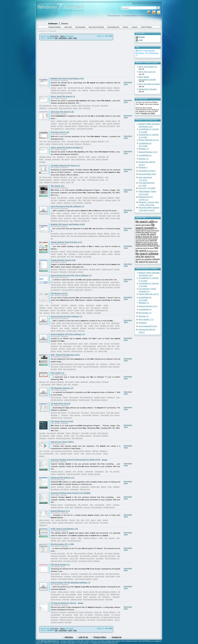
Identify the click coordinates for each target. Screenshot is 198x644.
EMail (117, 198)
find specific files (82, 282)
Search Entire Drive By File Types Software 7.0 (71, 275)
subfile (59, 323)
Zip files (72, 326)
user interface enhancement (61, 451)
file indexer (65, 489)
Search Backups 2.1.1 (60, 511)
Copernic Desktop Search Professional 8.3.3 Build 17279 (76, 460)
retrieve (78, 313)
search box (85, 216)
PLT (98, 364)
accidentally (55, 305)
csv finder (77, 346)
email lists (74, 574)
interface (95, 451)
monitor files (95, 487)
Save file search (84, 218)
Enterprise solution (102, 615)
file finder (105, 106)
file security (99, 553)
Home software (97, 507)
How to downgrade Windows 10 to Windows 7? (147, 53)
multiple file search (143, 232)
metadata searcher (90, 594)
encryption (100, 558)
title (56, 38)
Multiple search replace (107, 236)
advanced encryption (107, 556)
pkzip (97, 326)
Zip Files (54, 200)
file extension (56, 282)
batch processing (66, 233)
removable (90, 310)
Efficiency (62, 269)
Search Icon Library (94, 454)
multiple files (115, 594)
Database (62, 200)
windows (75, 384)
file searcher (115, 471)
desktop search (108, 269)
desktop (105, 251)
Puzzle (65, 397)
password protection (59, 556)
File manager (79, 364)
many (101, 344)
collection (73, 305)
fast (107, 471)
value (86, 344)
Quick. (64, 141)
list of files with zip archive (72, 323)
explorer (60, 126)
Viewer (53, 198)
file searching (72, 157)
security (72, 520)
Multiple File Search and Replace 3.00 (67, 78)
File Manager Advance (99, 400)
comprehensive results (96, 180)
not (79, 213)
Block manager (114, 367)
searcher (54, 349)
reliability (116, 487)
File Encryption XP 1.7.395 (62, 544)
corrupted (97, 313)
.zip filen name (71, 331)
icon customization (46, 454)
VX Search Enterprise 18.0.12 (64, 603)
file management (46, 106)
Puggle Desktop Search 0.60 (63, 260)
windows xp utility (107, 326)
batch (86, 349)
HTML (101, 538)
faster (107, 218)
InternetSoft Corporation (87, 233)
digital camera (63, 592)
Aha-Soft (46, 451)
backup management (66, 523)
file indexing (55, 489)
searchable (93, 344)
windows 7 (68, 203)
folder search (89, 124)
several (53, 344)
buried (91, 326)
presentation (44, 310)
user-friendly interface (85, 129)
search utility (53, 108)
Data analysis (80, 617)
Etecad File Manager (91, 367)
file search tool (152, 262)
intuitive (67, 436)
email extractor (99, 574)
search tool (102, 346)
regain (72, 313)
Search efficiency (109, 612)
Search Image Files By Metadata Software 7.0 (71, 583)
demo (53, 213)
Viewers (60, 203)
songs (42, 305)
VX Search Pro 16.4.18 (60, 403)
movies (81, 305)
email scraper (77, 576)
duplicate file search (150, 237)
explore (54, 126)
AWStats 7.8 (144, 149)
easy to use (84, 308)
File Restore (95, 308)
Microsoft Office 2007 (147, 174)
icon (57, 454)
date (75, 38)
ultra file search (144, 257)
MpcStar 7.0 (144, 159)
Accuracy (54, 269)
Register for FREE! (148, 113)
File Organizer (78, 203)
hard (75, 308)
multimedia (89, 471)
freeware (69, 216)
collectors (68, 576)
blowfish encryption (87, 558)
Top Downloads (80, 27)
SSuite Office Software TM (89, 254)
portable (42, 162)
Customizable (72, 269)
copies (54, 523)
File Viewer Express (84, 436)
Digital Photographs (90, 198)
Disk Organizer (98, 200)
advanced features (71, 400)
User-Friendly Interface (83, 579)
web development (74, 541)
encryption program (71, 561)
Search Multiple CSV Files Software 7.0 (68, 334)
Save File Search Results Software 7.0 (67, 206)
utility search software (111, 124)
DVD (87, 520)
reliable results (62, 121)
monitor (68, 487)
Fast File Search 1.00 (60, 132)
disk (41, 313)
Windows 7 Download (48, 31)
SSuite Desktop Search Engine (79, 251)
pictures (105, 308)
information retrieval (76, 272)
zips (86, 326)
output (59, 213)
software (116, 88)
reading (67, 328)
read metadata (71, 594)
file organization (66, 346)
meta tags (66, 599)
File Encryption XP (112, 558)
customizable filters (97, 121)
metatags (102, 594)
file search (96, 106)
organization (115, 282)
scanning (94, 323)
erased (77, 310)
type (114, 216)
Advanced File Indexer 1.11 (63, 478)
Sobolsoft (102, 216)
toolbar (42, 456)
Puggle (117, 269)
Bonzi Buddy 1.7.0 (146, 319)
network (56, 180)
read (103, 323)
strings (106, 213)
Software (53, 24)
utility (53, 384)
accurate (76, 216)
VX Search (89, 615)
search (60, 88)
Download (128, 82)
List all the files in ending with (72, 290)
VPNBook (143, 323)
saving (101, 218)
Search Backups (62, 520)
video (84, 180)
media (106, 305)
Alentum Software (90, 538)
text (118, 233)
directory (79, 326)
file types (84, 285)
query (53, 121)
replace (54, 88)
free (69, 384)
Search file (63, 124)
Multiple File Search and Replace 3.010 (68, 224)
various (59, 351)
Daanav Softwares (98, 141)
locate (77, 382)
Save (126, 84)
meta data (109, 599)
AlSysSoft (86, 108)
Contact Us (117, 637)
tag (63, 594)
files (65, 88)
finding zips (61, 331)
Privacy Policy (100, 637)
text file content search (78, 121)
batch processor (66, 367)
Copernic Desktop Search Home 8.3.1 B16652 (71, 493)
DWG (60, 369)
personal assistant (73, 474)
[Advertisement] (59, 58)
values (60, 344)
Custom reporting (57, 622)
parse (81, 344)
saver (60, 218)
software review (64, 106)
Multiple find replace (58, 236)
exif (108, 594)
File (45, 141)
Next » (63, 36)
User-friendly (83, 269)
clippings (43, 308)
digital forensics (80, 620)
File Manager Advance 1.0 (62, 388)
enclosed (87, 323)
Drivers (65, 24)
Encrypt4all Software (66, 579)
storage (53, 310)
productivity (101, 328)
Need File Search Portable (97, 159)
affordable (65, 313)
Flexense (65, 415)
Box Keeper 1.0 (145, 313)
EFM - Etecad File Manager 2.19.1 (65, 355)
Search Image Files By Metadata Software (100, 592)
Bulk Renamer (84, 400)
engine (110, 254)
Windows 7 (89, 88)
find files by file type (83, 287)
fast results (87, 257)
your (71, 221)
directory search (71, 126)
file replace (72, 90)
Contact (147, 4)
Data (82, 310)
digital (53, 313)
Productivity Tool (86, 574)
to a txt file (98, 213)
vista (65, 384)
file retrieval (61, 310)
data (118, 346)
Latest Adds (68, 27)
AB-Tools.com (94, 523)
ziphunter (81, 331)
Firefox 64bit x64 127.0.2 (149, 140)
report (68, 182)
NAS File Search (113, 413)
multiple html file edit (76, 88)
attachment (115, 323)
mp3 (86, 177)
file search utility (46, 177)
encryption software (112, 553)
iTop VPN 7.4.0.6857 (147, 188)
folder (76, 177)
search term (71, 349)
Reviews (125, 27)
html (59, 541)
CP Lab (70, 553)
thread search (111, 121)
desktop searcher (94, 474)
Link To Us (156, 4)
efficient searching (60, 177)
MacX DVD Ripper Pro (148, 67)
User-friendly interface (105, 620)
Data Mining (55, 574)
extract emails (89, 576)
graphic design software (82, 451)
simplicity (60, 487)
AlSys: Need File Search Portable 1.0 (67, 148)
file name (78, 144)
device (50, 308)
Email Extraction (57, 576)
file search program (145, 226)
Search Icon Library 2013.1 (63, 442)
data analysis (75, 415)
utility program (71, 129)
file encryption (73, 556)
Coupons (135, 27)
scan (41, 182)
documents (96, 251)
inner (108, 323)
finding (84, 213)
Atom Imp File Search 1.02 (62, 112)
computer (66, 213)
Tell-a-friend (137, 4)
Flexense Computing (59, 612)
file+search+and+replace (152, 231)
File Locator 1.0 (58, 373)
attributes (79, 257)
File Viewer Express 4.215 (62, 421)
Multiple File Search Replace (61, 93)
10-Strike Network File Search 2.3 (65, 165)
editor (80, 538)
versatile (79, 198)
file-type (95, 287)
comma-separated (89, 346)
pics (99, 597)
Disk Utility (87, 200)
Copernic (116, 505)
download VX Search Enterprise (80, 612)
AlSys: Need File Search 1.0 (63, 96)
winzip (53, 331)
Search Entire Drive (58, 285)
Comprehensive (70, 505)
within (117, 326)
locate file (98, 612)
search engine (56, 538)
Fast (41, 141)
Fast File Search (73, 141)
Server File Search (98, 413)
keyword (62, 349)
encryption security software (89, 561)
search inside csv (106, 349)
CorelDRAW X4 (145, 155)
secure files (74, 558)
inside (53, 323)
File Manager (62, 198)
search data (103, 351)
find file (74, 106)
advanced (54, 251)
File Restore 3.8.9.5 (59, 293)
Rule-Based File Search (110, 415)
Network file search (68, 180)
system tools (69, 144)
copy (86, 523)
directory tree (85, 489)
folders (53, 216)
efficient (85, 90)
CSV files (111, 346)
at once (107, 344)
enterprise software (67, 617)
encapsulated (56, 326)
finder (55, 106)
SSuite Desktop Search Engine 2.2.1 (67, 242)
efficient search (84, 126)
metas (80, 594)
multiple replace (113, 90)
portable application (52, 159)
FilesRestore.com (102, 310)
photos (69, 308)
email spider (100, 576)
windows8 (84, 382)
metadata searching (67, 597)
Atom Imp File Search (107, 126)
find (79, 90)
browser (112, 538)
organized (61, 216)
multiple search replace (103, 88)
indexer (104, 487)
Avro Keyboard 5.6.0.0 (148, 326)
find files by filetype (106, 287)
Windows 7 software (51, 182)
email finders (110, 576)
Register (142, 37)
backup (105, 520)
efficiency (54, 328)
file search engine (152, 251)
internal (62, 251)
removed (64, 305)
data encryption (57, 561)
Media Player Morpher (148, 89)
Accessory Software (100, 436)
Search (48, 144)
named (74, 213)
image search (56, 599)
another (80, 349)
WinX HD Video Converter (149, 84)
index (110, 487)
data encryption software (83, 553)
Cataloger (88, 203)
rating (70, 38)
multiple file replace (58, 90)
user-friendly (72, 200)
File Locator (69, 382)
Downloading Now (113, 27)
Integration (63, 272)
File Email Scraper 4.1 (60, 565)
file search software (147, 254)
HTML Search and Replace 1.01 (64, 529)
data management (78, 159)
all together (115, 344)
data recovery (60, 308)
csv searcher (88, 351)
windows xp (85, 221)
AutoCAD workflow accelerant (62, 364)
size (92, 216)
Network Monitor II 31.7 (148, 152)
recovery (47, 313)
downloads (63, 38)
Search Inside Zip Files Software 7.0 (66, 316)
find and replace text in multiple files (84, 236)
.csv (96, 351)
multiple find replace (98, 90)
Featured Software (55, 27)
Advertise (69, 637)
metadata (54, 597)
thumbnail (104, 367)
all (100, 323)
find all (92, 282)
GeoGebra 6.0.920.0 (147, 171)
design (106, 454)
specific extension (102, 282)
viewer (80, 367)
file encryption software (89, 556)
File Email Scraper (112, 574)
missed (70, 310)
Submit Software (146, 27)
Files (79, 200)
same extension (68, 282)
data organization (65, 108)
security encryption (58, 553)
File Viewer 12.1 (58, 186)
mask (81, 177)
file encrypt (64, 558)
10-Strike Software (96, 177)
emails (95, 579)
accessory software (107, 198)
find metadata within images (94, 599)
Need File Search (84, 106)
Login (141, 40)
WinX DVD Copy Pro (147, 72)
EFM (75, 367)
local (70, 177)
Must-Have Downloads (96, 27)
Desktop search (95, 269)
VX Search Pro (74, 413)
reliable (71, 198)
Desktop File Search (59, 413)
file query (94, 126)
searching (91, 328)
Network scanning (66, 620)
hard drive (67, 218)
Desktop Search (57, 471)
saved (109, 216)
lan (107, 180)
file (73, 182)
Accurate (87, 507)
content (60, 254)
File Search (68, 418)
